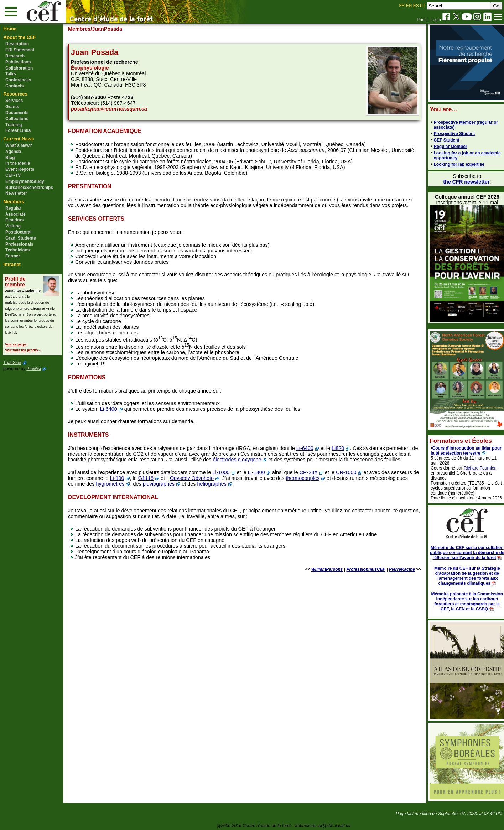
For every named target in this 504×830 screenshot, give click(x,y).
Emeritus (14, 220)
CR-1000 (349, 472)
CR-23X (312, 472)
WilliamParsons (323, 569)
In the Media (18, 163)
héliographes (254, 484)
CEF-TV (13, 175)
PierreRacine (398, 569)
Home (10, 29)
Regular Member (446, 147)
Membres (82, 29)
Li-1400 (260, 472)
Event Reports (20, 169)
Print (421, 20)
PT (423, 6)
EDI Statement (20, 50)
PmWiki (34, 369)
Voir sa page (15, 344)
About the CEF (20, 37)
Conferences (18, 80)
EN (409, 6)
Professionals (19, 244)
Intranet (12, 264)
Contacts (14, 86)
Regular (13, 208)
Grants (12, 107)
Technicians (17, 250)
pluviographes (201, 484)
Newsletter (16, 193)
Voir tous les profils (21, 350)
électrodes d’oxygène (245, 460)
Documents (17, 113)
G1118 (156, 478)
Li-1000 (224, 472)
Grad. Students (21, 238)
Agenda (13, 152)
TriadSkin (12, 363)
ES (416, 6)
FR (402, 6)
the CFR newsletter (462, 182)
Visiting (13, 226)
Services (14, 101)
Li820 (341, 448)
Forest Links (18, 130)
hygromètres (153, 484)
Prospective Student (450, 134)
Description (17, 44)
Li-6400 (112, 409)
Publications (18, 62)
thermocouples (313, 478)
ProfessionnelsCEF (362, 569)
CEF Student (442, 140)
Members (14, 202)
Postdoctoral (18, 232)
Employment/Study (25, 181)
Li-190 (128, 478)
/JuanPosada (110, 29)
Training (14, 125)
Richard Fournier (476, 468)
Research (15, 56)
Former (13, 256)
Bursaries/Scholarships (29, 188)
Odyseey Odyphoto (202, 478)
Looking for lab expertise (455, 164)
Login (436, 20)
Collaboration (19, 68)
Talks (11, 74)
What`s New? (19, 145)
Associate (15, 214)
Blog (10, 158)
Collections (17, 119)
